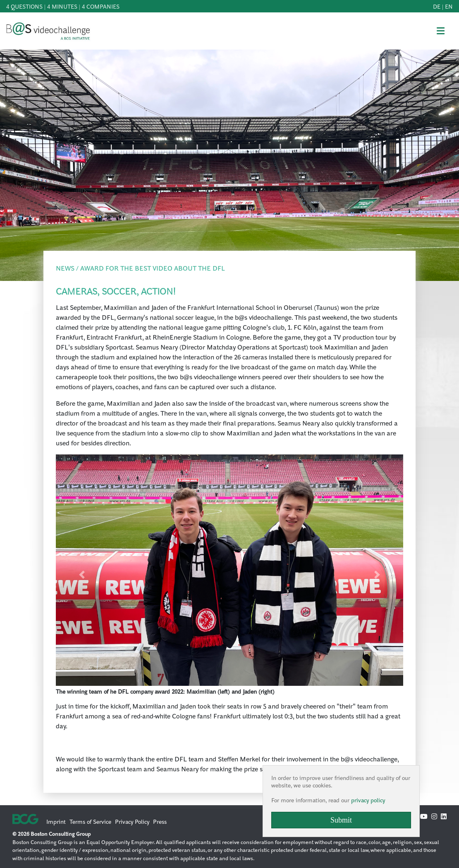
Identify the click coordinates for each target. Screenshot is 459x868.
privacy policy (368, 800)
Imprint (56, 821)
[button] (82, 575)
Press (160, 821)
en (449, 6)
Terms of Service (90, 821)
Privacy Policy (132, 821)
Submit (341, 820)
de (437, 6)
